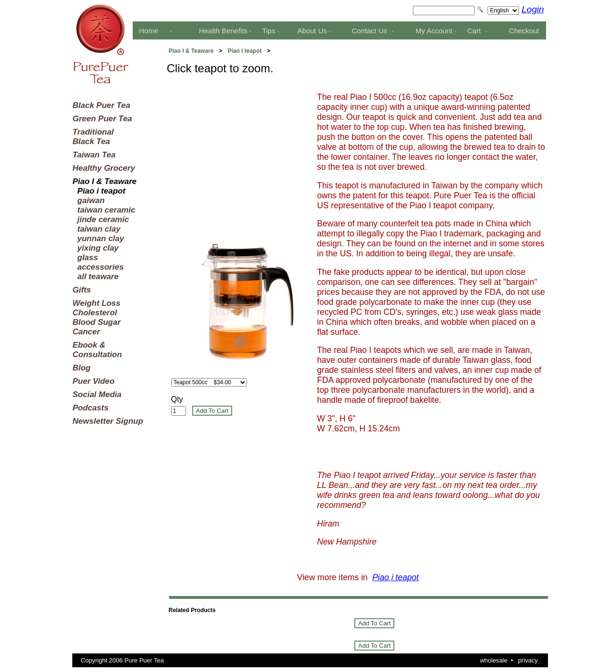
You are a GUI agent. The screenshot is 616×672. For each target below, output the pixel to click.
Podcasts (91, 408)
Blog (82, 368)
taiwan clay (99, 229)
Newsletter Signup (108, 421)
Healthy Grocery (104, 168)
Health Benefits (223, 31)
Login (533, 9)
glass (88, 258)
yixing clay (98, 248)
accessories (101, 267)
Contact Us (370, 31)
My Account (434, 31)
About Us (312, 31)
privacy (528, 660)
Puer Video (94, 381)
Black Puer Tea (102, 105)
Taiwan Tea (94, 155)
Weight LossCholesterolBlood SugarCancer (97, 317)
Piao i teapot (245, 51)
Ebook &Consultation (98, 350)
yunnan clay (101, 239)
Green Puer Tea (103, 119)
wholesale (494, 660)
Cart (474, 31)
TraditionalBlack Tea (93, 137)
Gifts (82, 290)
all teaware (98, 277)
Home (148, 31)
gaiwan (91, 200)
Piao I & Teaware (191, 51)
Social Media (97, 394)
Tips (269, 31)
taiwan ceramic (107, 210)
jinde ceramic (103, 219)
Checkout (524, 31)
